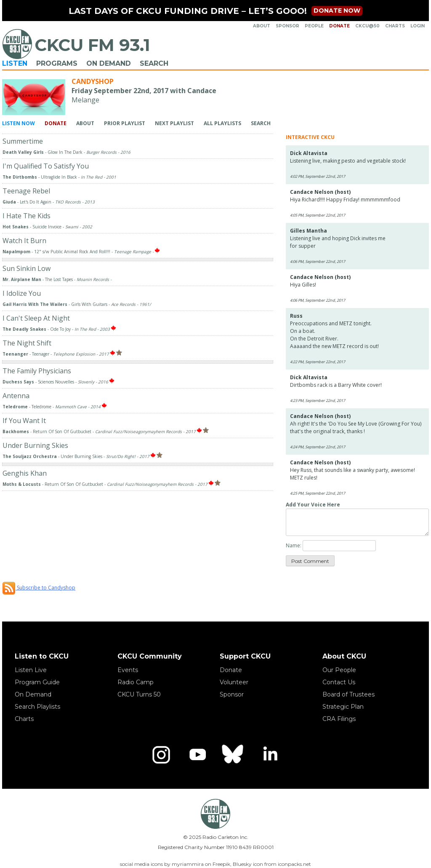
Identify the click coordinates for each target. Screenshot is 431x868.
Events (128, 670)
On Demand (109, 63)
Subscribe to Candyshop (39, 588)
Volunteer (234, 682)
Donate (339, 26)
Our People (339, 670)
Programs (57, 63)
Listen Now (19, 123)
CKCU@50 (367, 26)
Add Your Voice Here (313, 505)
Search (154, 63)
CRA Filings (339, 719)
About (262, 26)
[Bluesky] (234, 755)
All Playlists (222, 123)
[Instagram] (161, 755)
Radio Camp (136, 682)
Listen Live (31, 670)
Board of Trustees (349, 694)
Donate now (337, 11)
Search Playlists (37, 707)
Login (418, 26)
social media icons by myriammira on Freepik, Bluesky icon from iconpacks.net (215, 864)
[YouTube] (197, 755)
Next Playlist (174, 123)
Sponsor (287, 26)
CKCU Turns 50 (139, 694)
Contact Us (339, 682)
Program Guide (37, 682)
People (314, 26)
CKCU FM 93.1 (92, 45)
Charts (395, 26)
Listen (15, 63)
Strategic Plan (343, 707)
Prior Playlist (125, 123)
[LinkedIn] (270, 755)
